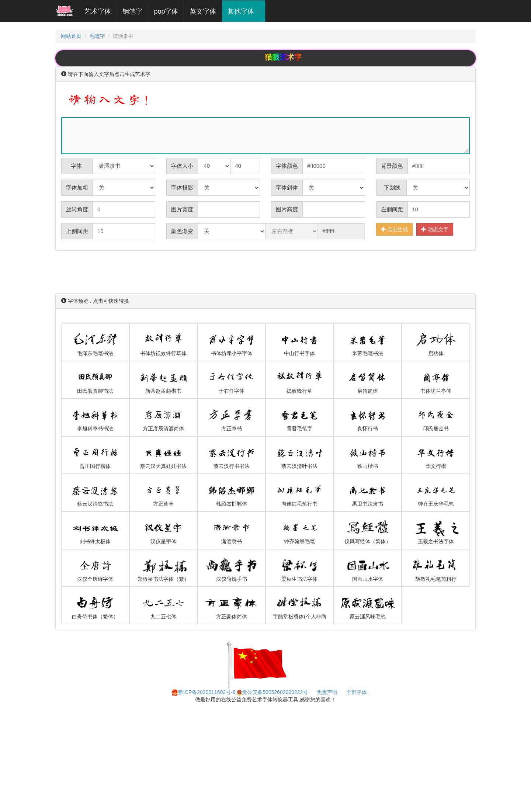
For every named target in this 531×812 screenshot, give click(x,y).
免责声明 (327, 692)
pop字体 (166, 11)
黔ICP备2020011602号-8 (204, 692)
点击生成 (395, 229)
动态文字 (435, 229)
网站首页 (71, 36)
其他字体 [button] (244, 11)
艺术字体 (100, 11)
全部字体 (357, 692)
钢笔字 (132, 11)
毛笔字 (97, 36)
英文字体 (203, 11)
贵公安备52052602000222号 (272, 692)
